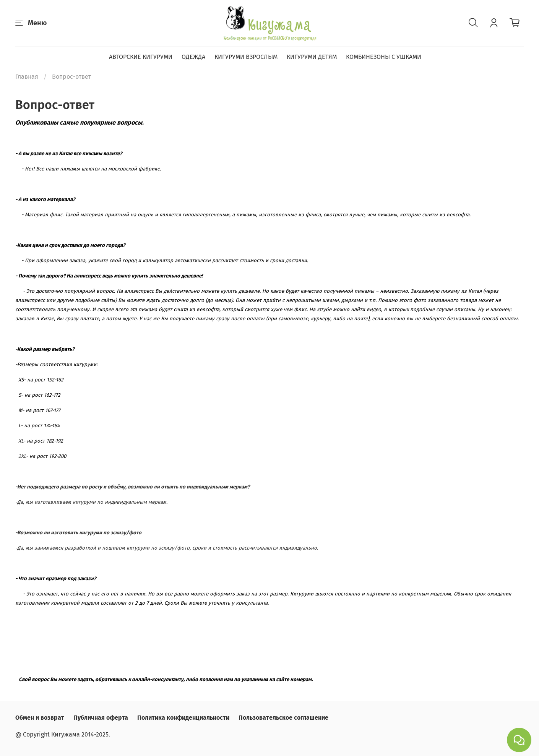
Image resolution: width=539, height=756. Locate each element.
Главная (27, 77)
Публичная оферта (101, 718)
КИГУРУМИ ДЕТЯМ (312, 57)
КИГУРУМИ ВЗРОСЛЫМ (246, 57)
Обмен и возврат (40, 718)
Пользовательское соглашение (283, 718)
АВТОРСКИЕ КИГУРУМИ (141, 57)
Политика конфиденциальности (183, 718)
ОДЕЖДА (193, 57)
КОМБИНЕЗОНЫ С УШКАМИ (384, 57)
